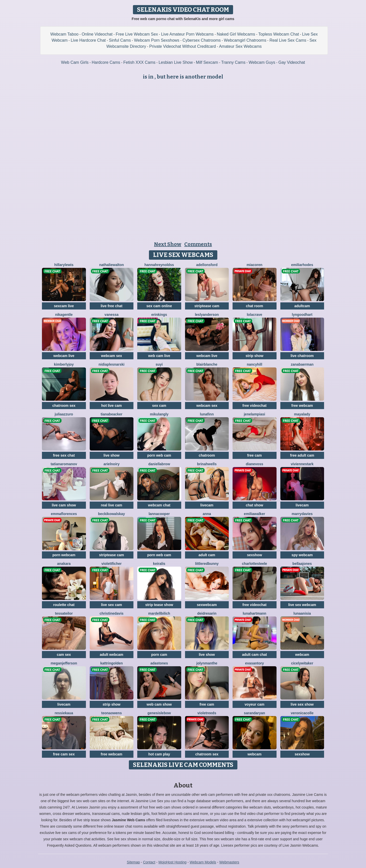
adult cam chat (254, 655)
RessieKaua (64, 713)
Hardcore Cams (106, 62)
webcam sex (112, 356)
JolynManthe (207, 663)
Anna (207, 514)
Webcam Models (203, 862)
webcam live (64, 356)
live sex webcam (302, 605)
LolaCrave (255, 315)
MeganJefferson (64, 663)
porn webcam (64, 555)
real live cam (112, 505)
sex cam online (159, 306)
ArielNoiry (111, 464)
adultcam (302, 306)
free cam (254, 455)
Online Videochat (97, 34)
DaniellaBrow (159, 464)
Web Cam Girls (75, 62)
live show (111, 455)
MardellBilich (159, 613)
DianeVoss (254, 464)
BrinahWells (207, 464)
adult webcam (111, 655)
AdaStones (159, 663)
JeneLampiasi (254, 414)
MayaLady (302, 414)
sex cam (159, 406)
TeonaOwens (111, 713)
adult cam (207, 555)
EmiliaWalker (255, 514)
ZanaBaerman (302, 364)
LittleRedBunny (207, 564)
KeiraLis (159, 564)
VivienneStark (302, 464)
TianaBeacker (112, 414)
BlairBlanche (207, 364)
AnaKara (64, 564)
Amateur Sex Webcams (240, 46)
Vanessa (111, 315)
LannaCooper (159, 514)
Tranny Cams (233, 62)
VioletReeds (207, 713)
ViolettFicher (111, 564)
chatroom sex (64, 406)
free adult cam (302, 455)
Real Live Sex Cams (288, 40)
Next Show (168, 244)
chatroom (207, 455)
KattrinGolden (111, 663)
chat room (254, 306)
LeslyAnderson (207, 315)
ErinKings (159, 315)
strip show (254, 356)
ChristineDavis (112, 613)
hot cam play (159, 754)
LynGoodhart (302, 315)
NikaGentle (64, 315)
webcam (302, 655)
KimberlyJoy (64, 364)
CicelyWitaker (302, 663)
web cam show (159, 704)
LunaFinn (207, 414)
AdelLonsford (207, 265)
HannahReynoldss (159, 265)
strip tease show (159, 605)
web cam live (159, 356)
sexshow (255, 555)
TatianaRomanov (64, 464)
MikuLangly (159, 414)
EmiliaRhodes (302, 265)
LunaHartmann (255, 613)
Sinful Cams (120, 40)
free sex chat (64, 455)
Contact (149, 862)
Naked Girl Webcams (236, 34)
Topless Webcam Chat (279, 34)
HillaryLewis (64, 265)
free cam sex (64, 754)
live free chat (112, 306)
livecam (207, 505)
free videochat (255, 406)
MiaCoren (254, 265)
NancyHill (255, 364)
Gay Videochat (292, 62)
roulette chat (64, 605)
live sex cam (111, 605)
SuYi (159, 364)
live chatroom (302, 356)
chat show (254, 505)
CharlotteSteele (255, 564)
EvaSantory (254, 663)
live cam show (64, 505)
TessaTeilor (64, 613)
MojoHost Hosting (172, 862)
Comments (198, 244)
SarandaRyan (255, 713)
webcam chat (159, 505)
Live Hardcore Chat (88, 40)
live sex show (302, 704)
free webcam (302, 406)
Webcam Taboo (64, 34)
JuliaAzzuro (64, 414)
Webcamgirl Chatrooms (245, 40)
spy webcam (302, 555)
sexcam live (64, 306)
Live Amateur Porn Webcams (187, 34)
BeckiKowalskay (112, 514)
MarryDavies (302, 514)
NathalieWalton (111, 265)
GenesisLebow (159, 713)
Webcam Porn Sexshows (157, 40)
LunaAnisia (302, 613)
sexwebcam (207, 605)
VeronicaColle (302, 713)
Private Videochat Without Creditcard (182, 46)
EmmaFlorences (64, 514)
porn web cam (159, 455)
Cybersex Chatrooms (202, 40)
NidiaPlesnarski (112, 364)
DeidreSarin (207, 613)
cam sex (64, 655)
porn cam (159, 655)
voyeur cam (254, 704)
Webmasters (229, 862)
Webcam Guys (262, 62)
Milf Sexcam (207, 62)
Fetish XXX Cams (139, 62)
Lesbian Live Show (176, 62)
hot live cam (111, 406)
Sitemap (133, 862)
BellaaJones (302, 564)
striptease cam (207, 306)
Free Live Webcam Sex (137, 34)
